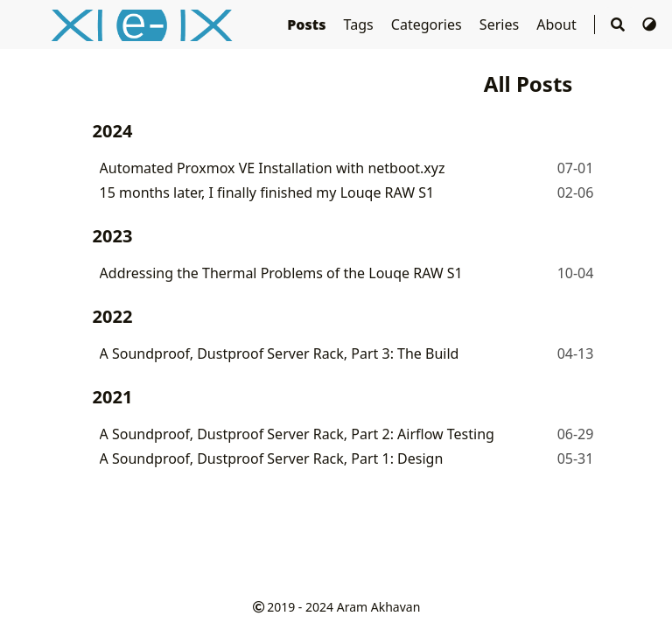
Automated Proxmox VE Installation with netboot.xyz (273, 168)
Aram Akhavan (379, 607)
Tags (360, 24)
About (558, 24)
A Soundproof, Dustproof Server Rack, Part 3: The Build (280, 353)
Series (501, 24)
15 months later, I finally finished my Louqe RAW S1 (267, 192)
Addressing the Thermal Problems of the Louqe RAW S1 (281, 273)
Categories (428, 24)
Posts (308, 24)
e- (153, 24)
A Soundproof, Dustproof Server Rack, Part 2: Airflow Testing (297, 434)
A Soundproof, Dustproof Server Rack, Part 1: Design (272, 458)
